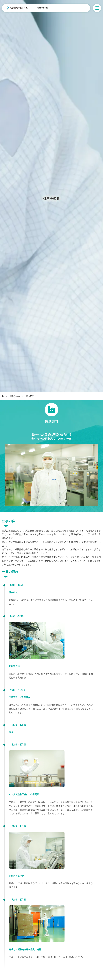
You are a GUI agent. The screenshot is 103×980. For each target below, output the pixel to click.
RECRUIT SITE (42, 8)
